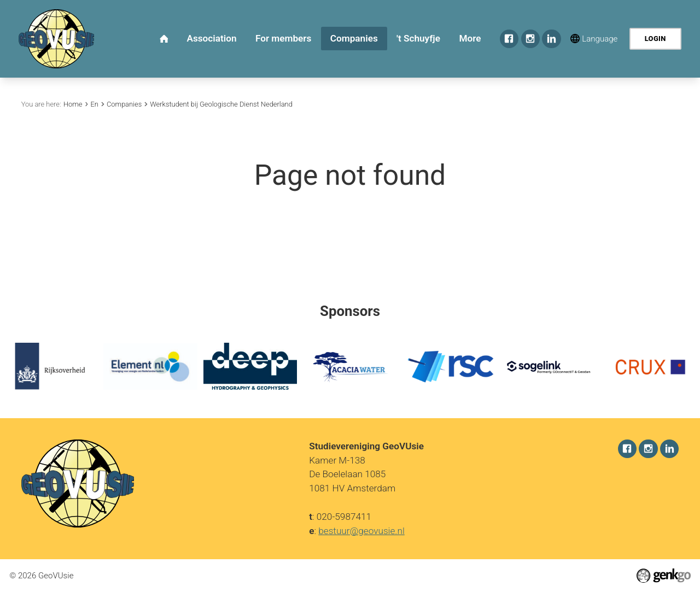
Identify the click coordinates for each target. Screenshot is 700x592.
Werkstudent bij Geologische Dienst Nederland (221, 104)
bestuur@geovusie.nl (361, 530)
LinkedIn (551, 39)
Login (655, 39)
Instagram (530, 39)
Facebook (509, 39)
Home (73, 104)
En (94, 104)
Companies (124, 104)
